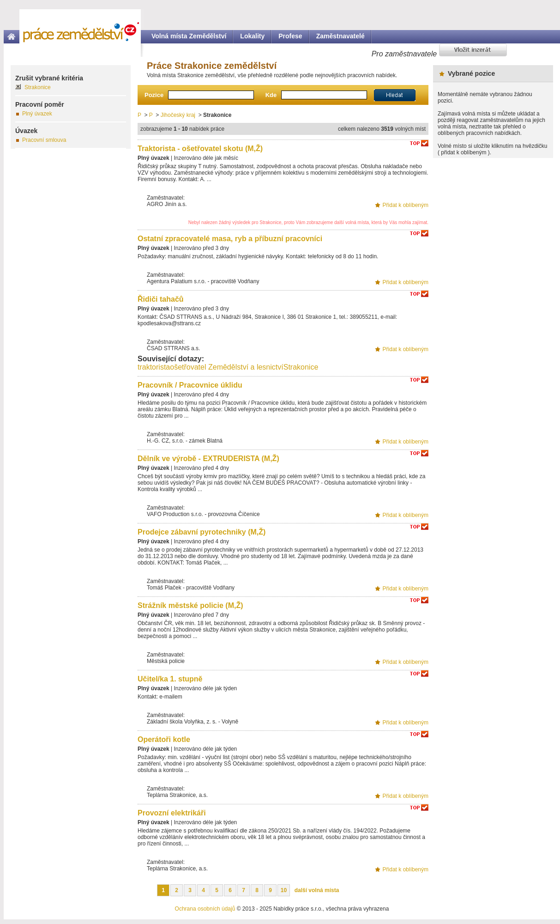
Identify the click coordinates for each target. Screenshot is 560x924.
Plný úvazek (37, 114)
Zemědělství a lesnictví (246, 367)
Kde (271, 95)
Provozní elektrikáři (172, 813)
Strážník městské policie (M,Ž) (190, 605)
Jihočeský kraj (178, 115)
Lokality (252, 36)
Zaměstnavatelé (340, 36)
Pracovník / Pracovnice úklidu (190, 385)
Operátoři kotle (164, 739)
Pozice (154, 95)
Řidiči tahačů (161, 299)
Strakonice (301, 367)
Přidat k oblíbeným (406, 205)
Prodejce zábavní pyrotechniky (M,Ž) (202, 532)
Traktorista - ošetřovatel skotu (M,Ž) (200, 149)
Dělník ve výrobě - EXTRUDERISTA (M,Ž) (208, 459)
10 (284, 890)
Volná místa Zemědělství (189, 36)
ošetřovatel (188, 367)
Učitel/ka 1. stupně (170, 679)
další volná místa (317, 890)
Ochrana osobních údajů (205, 909)
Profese (290, 36)
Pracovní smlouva (44, 140)
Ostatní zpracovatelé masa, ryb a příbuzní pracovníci (230, 239)
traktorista (154, 367)
